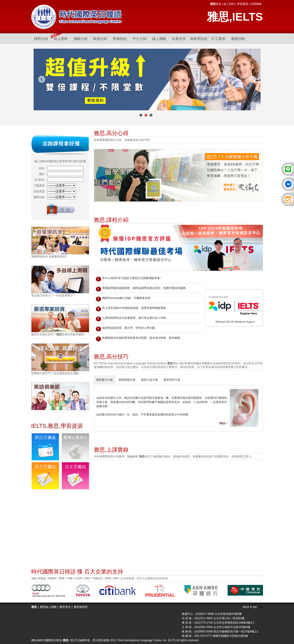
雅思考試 (65, 607)
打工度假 (218, 39)
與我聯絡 (256, 4)
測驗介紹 (80, 39)
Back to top (250, 607)
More (222, 423)
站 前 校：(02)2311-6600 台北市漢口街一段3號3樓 (213, 618)
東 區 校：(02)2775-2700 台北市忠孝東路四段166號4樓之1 (218, 623)
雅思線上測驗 (48, 607)
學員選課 (243, 4)
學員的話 (120, 39)
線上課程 (61, 39)
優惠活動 (238, 39)
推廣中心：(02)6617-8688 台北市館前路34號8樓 (212, 614)
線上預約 (229, 4)
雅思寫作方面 (172, 380)
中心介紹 (139, 39)
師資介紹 (100, 39)
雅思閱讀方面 (127, 380)
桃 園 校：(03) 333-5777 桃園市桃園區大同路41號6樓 (215, 636)
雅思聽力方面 (104, 380)
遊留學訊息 (199, 39)
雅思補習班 (81, 607)
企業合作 (179, 39)
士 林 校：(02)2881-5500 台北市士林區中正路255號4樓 (216, 627)
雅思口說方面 (149, 380)
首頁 (216, 4)
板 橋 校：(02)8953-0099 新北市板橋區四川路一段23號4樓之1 (220, 631)
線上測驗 (159, 39)
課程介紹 (41, 39)
